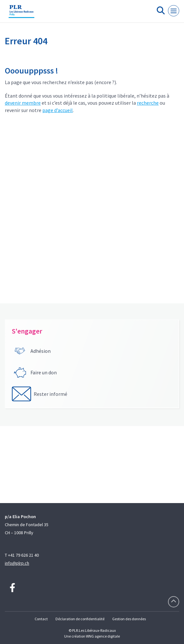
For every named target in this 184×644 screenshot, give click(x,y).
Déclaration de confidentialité (80, 619)
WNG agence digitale (103, 636)
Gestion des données (129, 619)
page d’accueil (58, 110)
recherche (148, 103)
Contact (41, 619)
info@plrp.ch (17, 563)
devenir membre (23, 103)
